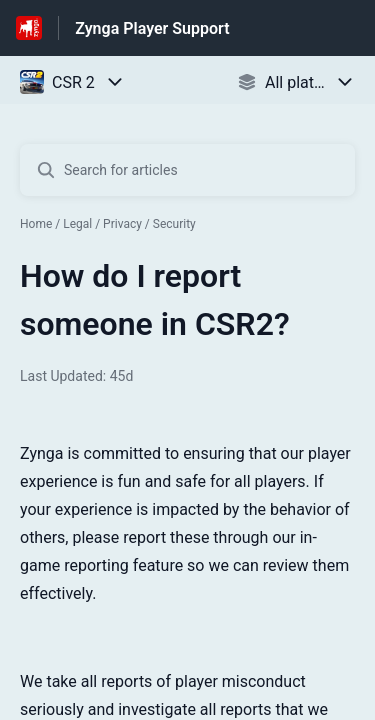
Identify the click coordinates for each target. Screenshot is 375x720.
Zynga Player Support (152, 28)
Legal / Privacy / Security (129, 224)
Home (36, 224)
